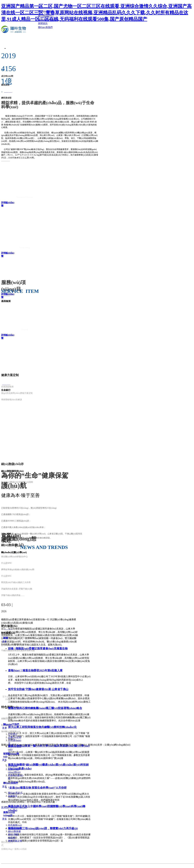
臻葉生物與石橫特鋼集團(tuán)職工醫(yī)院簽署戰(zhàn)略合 (45, 708)
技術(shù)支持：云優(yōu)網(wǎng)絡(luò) (109, 745)
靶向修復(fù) (14, 828)
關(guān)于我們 (11, 724)
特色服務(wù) (15, 825)
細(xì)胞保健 (14, 831)
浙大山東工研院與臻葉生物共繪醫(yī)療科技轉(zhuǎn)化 (42, 727)
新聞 (6, 638)
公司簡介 (13, 734)
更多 (5, 641)
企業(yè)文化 (15, 737)
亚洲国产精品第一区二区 (14, 807)
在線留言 (13, 796)
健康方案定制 (15, 841)
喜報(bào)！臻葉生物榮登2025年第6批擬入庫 (35, 670)
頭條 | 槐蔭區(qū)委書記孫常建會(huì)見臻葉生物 (38, 648)
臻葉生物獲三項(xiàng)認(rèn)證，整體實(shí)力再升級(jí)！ (43, 828)
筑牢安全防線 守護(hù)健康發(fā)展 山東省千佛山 (38, 689)
